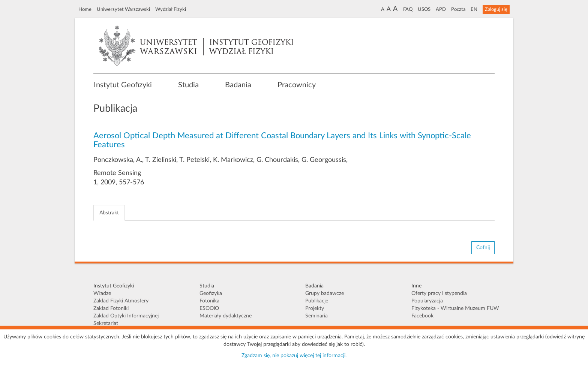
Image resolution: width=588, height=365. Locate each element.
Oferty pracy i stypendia (439, 293)
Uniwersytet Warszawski (123, 9)
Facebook (422, 316)
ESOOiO (209, 308)
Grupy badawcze (325, 293)
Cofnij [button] (483, 248)
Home (85, 9)
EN (474, 9)
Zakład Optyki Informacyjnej (126, 316)
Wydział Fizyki (171, 9)
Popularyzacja (427, 301)
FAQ (408, 9)
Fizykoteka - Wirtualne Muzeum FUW (455, 308)
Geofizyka (211, 293)
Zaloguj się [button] (496, 9)
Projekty (315, 308)
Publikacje (317, 301)
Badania (238, 85)
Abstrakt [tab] (109, 213)
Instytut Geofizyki (123, 85)
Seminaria (316, 316)
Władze (102, 293)
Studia (188, 85)
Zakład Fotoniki (111, 308)
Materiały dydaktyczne (226, 316)
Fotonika (209, 301)
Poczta (458, 9)
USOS (424, 9)
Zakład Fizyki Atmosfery (121, 301)
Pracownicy (297, 85)
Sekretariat (106, 323)
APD (441, 9)
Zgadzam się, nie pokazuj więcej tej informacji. (294, 356)
